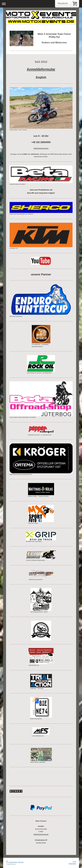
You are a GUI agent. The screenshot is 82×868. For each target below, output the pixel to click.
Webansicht (72, 864)
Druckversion (12, 862)
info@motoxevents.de (41, 834)
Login (74, 862)
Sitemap (21, 862)
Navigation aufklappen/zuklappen (41, 4)
